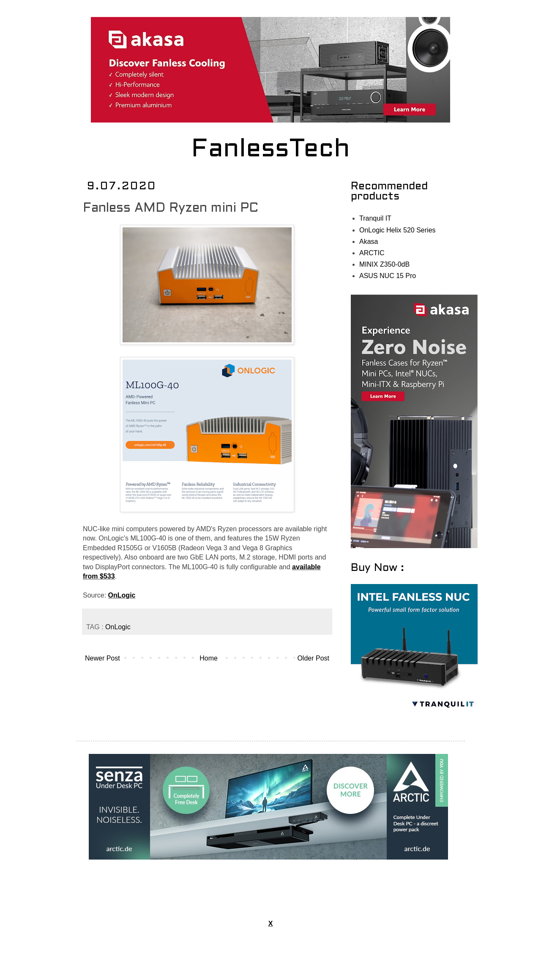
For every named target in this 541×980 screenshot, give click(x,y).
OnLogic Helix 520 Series (398, 230)
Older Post (313, 658)
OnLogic (122, 595)
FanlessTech (271, 150)
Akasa (369, 242)
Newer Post (102, 658)
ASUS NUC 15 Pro (388, 276)
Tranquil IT (375, 218)
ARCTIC (372, 253)
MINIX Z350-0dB (384, 264)
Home (209, 658)
